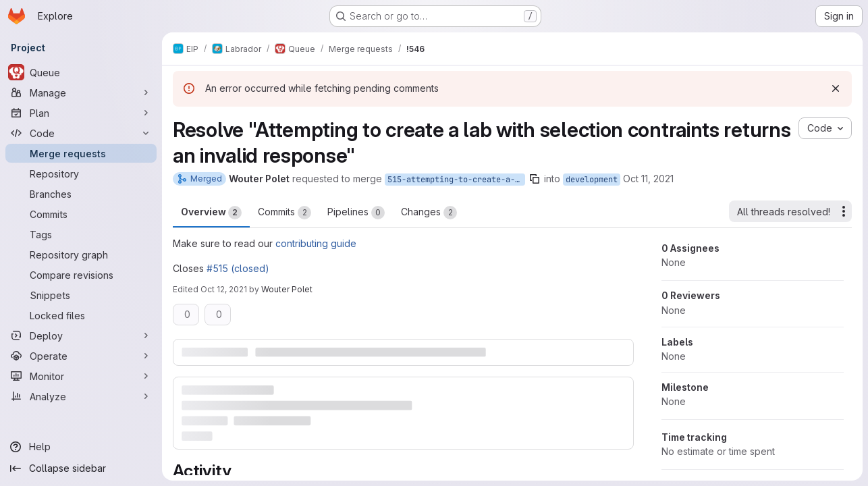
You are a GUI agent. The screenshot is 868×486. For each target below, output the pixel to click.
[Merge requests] (81, 153)
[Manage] (81, 92)
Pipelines (356, 213)
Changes (429, 213)
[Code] (81, 133)
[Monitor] (81, 376)
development (592, 180)
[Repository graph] (81, 254)
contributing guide (316, 243)
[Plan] (81, 113)
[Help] (81, 447)
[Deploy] (81, 335)
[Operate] (81, 356)
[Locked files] (81, 315)
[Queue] (81, 72)
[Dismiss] (836, 88)
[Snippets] (81, 295)
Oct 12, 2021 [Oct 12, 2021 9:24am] (224, 289)
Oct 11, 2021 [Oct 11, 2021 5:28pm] (648, 179)
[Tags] (81, 234)
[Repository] (81, 173)
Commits (284, 213)
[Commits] (81, 214)
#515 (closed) (238, 268)
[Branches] (81, 194)
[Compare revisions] (81, 275)
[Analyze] (81, 396)
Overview (211, 213)
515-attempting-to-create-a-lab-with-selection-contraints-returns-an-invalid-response (456, 180)
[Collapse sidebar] (81, 468)
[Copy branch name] (535, 179)
